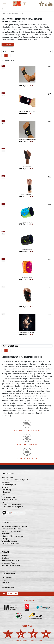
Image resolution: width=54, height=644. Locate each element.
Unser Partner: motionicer (10, 560)
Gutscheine (5, 558)
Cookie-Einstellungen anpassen (12, 507)
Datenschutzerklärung (9, 499)
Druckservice (6, 534)
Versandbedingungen (9, 485)
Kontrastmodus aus (18, 513)
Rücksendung (6, 490)
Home (3, 14)
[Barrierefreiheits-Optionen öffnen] (4, 513)
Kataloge (5, 539)
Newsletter (5, 556)
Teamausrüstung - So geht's (11, 529)
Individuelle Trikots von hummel (13, 536)
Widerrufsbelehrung (8, 497)
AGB (3, 495)
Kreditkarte (5, 582)
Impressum (5, 502)
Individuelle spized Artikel (10, 544)
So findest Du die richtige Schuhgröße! (15, 480)
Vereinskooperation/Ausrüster (12, 531)
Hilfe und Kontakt (7, 477)
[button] (5, 4)
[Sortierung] (27, 51)
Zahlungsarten (6, 482)
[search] (27, 9)
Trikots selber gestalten (9, 541)
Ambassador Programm (10, 563)
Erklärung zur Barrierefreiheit (11, 504)
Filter (8, 44)
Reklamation (6, 492)
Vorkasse (5, 585)
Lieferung (5, 487)
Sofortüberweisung (8, 587)
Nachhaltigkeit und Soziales (11, 565)
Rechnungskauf (7, 577)
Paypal (4, 580)
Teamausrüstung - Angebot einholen (14, 526)
